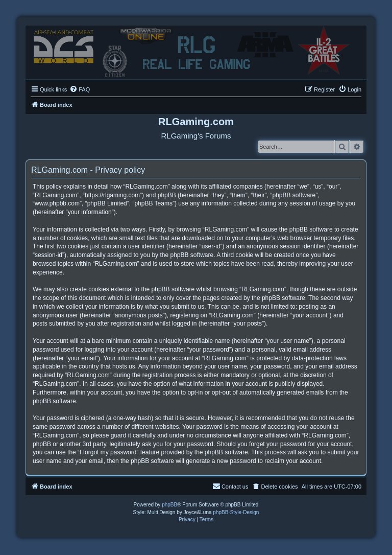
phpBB (169, 505)
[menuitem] (80, 89)
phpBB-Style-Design (236, 512)
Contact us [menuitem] (230, 486)
